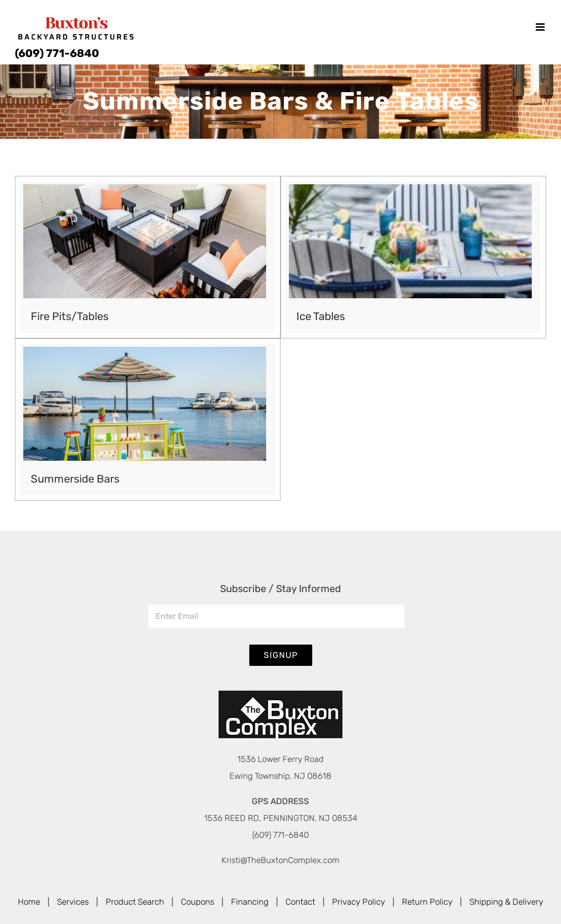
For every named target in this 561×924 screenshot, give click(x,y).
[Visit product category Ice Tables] (413, 257)
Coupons (197, 902)
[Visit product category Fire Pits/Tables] (148, 257)
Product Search (135, 902)
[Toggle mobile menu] (541, 27)
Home (29, 902)
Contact (300, 902)
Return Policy (427, 902)
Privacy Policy (359, 902)
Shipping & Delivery (506, 902)
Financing (250, 902)
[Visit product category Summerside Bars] (148, 419)
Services (73, 902)
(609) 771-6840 (57, 53)
